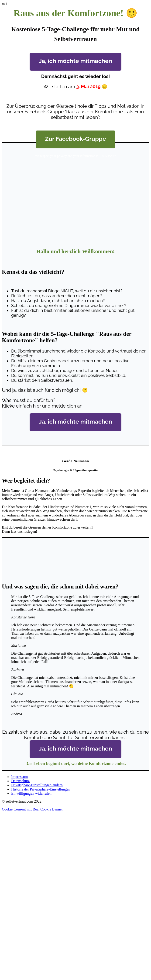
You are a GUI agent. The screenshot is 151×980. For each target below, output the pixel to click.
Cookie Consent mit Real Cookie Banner (32, 809)
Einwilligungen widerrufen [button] (31, 793)
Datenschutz (20, 781)
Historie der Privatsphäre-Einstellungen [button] (41, 789)
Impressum (19, 777)
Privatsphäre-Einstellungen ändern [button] (37, 785)
